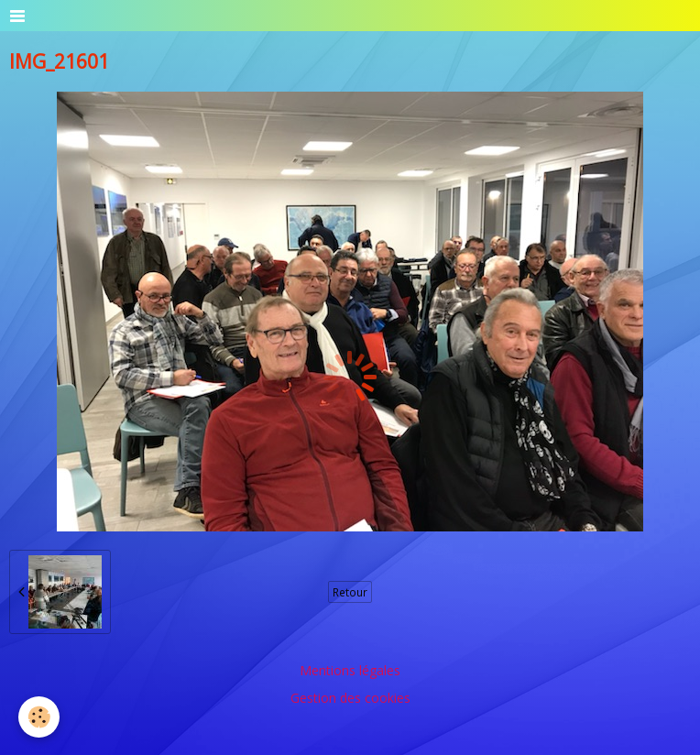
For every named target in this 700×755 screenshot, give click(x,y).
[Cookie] (39, 717)
